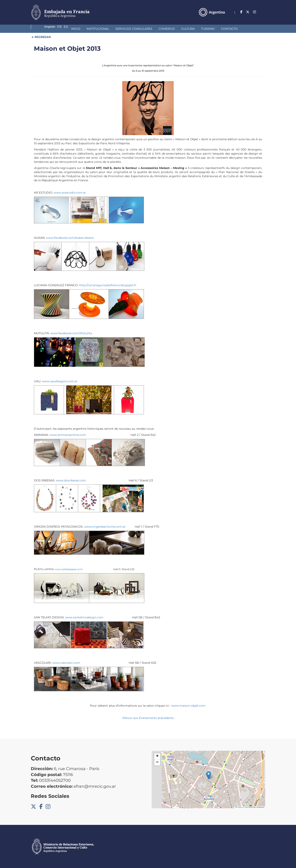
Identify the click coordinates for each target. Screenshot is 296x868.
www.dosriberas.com (71, 480)
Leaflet (239, 807)
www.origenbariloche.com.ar (105, 527)
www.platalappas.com (69, 569)
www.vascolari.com (66, 663)
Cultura (154, 29)
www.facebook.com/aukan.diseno (70, 238)
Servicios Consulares (100, 29)
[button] (209, 775)
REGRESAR (42, 37)
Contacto (195, 29)
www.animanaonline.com (68, 435)
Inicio (42, 29)
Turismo (174, 29)
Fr (255, 12)
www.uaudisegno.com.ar (60, 381)
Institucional (64, 29)
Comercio (133, 29)
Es (263, 12)
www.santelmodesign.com (84, 617)
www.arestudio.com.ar (70, 193)
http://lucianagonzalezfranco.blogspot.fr (108, 285)
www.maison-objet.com (189, 706)
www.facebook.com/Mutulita (71, 333)
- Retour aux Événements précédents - (148, 718)
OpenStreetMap (250, 807)
